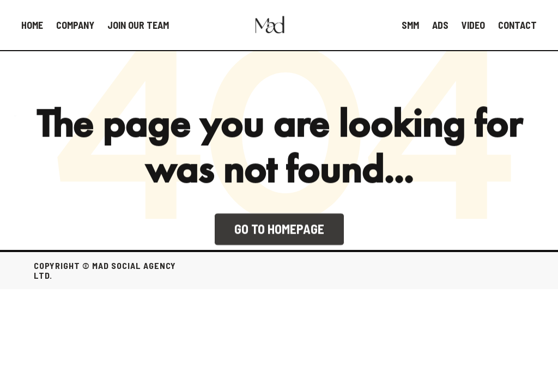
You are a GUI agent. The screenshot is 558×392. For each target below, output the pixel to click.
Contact (517, 25)
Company (75, 25)
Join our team (138, 25)
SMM (410, 25)
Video (473, 25)
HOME (32, 25)
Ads (440, 25)
